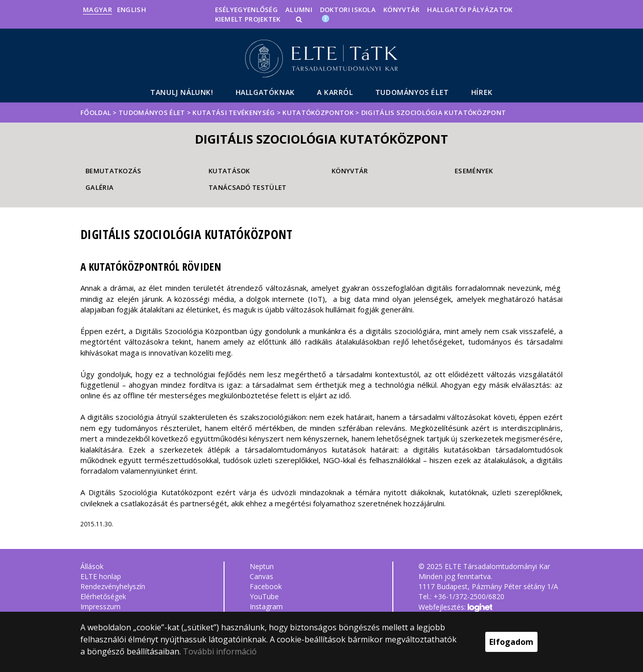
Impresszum (100, 606)
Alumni (299, 10)
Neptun (262, 566)
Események (474, 171)
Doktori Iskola (348, 10)
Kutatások (229, 171)
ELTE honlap (101, 576)
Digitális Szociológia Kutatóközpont (434, 113)
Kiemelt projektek (248, 19)
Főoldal (96, 113)
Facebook (266, 586)
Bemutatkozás (114, 171)
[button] (300, 19)
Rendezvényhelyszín (113, 586)
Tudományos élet (412, 92)
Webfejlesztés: (455, 608)
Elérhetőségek (103, 596)
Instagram (266, 606)
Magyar (97, 10)
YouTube (264, 596)
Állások (92, 566)
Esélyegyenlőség (247, 10)
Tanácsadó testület (247, 187)
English (132, 10)
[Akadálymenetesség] (326, 18)
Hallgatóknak (265, 92)
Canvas (261, 576)
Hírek (482, 92)
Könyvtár (401, 10)
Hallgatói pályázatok (470, 10)
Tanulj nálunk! (182, 92)
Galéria (99, 187)
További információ (220, 651)
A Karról (335, 92)
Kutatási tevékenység (234, 113)
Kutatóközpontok (318, 113)
